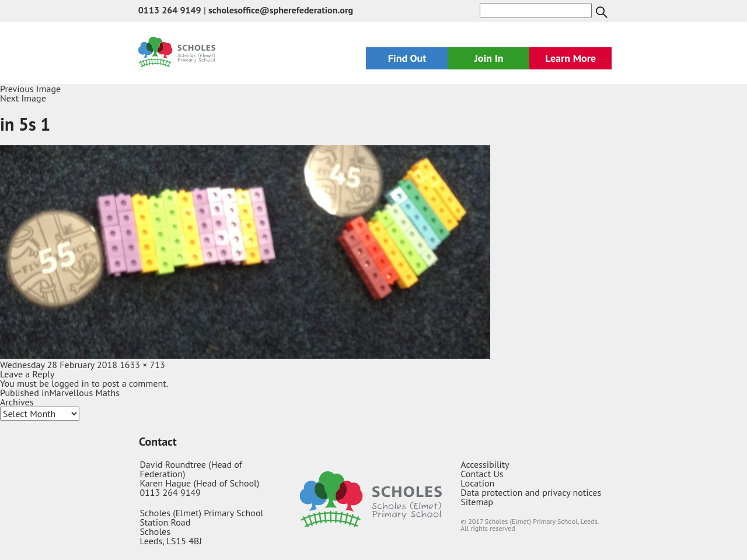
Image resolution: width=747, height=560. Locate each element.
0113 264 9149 (170, 10)
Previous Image (30, 89)
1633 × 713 (142, 365)
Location (477, 483)
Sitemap (477, 502)
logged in (70, 383)
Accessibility (485, 464)
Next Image (23, 98)
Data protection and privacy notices (531, 492)
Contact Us (482, 474)
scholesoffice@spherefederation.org (281, 10)
